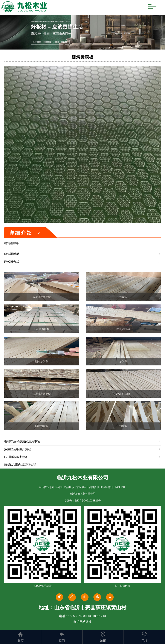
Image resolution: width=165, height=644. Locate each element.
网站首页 (44, 487)
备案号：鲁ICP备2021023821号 (83, 501)
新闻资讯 (94, 487)
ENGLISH (119, 487)
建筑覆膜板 (82, 57)
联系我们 (106, 487)
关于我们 (57, 487)
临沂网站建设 (82, 622)
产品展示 (69, 487)
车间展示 (81, 487)
